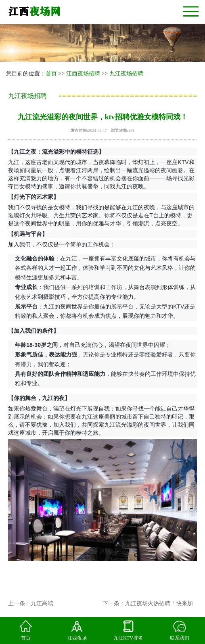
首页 (51, 74)
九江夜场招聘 (126, 74)
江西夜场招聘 (83, 74)
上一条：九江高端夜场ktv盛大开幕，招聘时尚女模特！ (31, 606)
